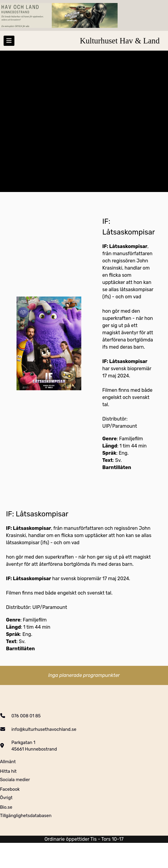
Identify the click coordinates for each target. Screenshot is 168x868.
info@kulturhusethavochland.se (44, 729)
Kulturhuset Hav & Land (120, 41)
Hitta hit (8, 771)
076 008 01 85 (26, 716)
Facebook (10, 789)
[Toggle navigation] (9, 41)
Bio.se (6, 807)
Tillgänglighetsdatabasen (26, 816)
